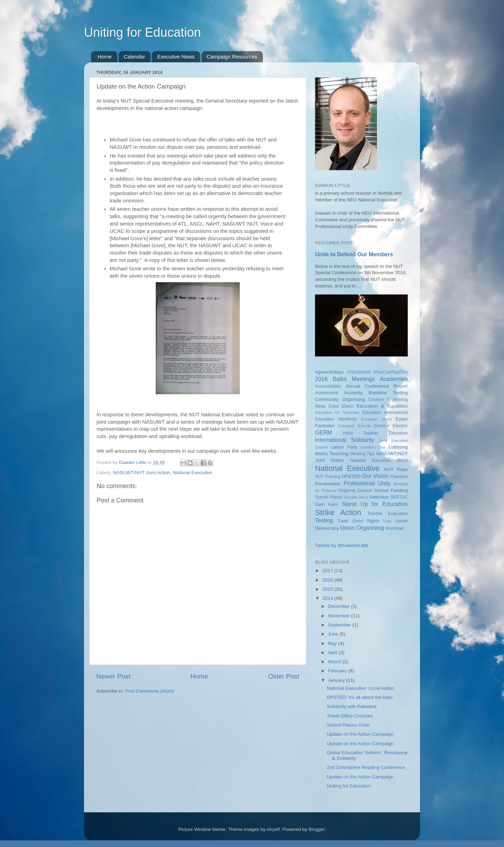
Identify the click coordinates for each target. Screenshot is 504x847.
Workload (395, 528)
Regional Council (355, 491)
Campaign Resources (232, 57)
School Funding (391, 490)
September (340, 625)
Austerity (353, 393)
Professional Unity (367, 483)
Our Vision (375, 476)
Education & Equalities (382, 406)
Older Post (284, 676)
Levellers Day (373, 447)
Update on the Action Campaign (360, 734)
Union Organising (362, 528)
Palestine (399, 477)
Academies (394, 379)
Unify (387, 521)
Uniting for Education (142, 32)
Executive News (176, 57)
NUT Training (328, 477)
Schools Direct (356, 497)
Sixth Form (327, 505)
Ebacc (348, 406)
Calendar (135, 57)
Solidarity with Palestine (352, 706)
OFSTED (351, 476)
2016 (328, 580)
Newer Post (113, 676)
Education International (385, 412)
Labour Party (344, 447)
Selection (379, 497)
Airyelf (273, 829)
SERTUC (399, 497)
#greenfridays (329, 372)
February (338, 671)
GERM (324, 432)
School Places (329, 497)
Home (105, 57)
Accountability (328, 386)
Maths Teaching (332, 454)
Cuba (334, 406)
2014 (328, 598)
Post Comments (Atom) (150, 691)
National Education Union (379, 460)
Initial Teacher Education (375, 433)
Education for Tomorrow (337, 412)
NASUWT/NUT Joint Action (142, 473)
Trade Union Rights (358, 521)
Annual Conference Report (377, 386)
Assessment (327, 393)
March (335, 662)
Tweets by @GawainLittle (342, 545)
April (333, 652)
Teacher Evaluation (388, 514)
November (339, 616)
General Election (391, 426)
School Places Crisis (348, 725)
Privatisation (328, 484)
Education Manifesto (336, 419)
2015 (328, 589)
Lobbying (398, 447)
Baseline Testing (388, 393)
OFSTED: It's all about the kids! (360, 697)
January (337, 680)
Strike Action (338, 512)
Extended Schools (355, 426)
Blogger (317, 829)
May (333, 643)
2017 (328, 571)
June (334, 634)
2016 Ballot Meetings (345, 379)
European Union (376, 419)
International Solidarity (345, 440)
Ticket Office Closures (350, 716)
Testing (324, 520)
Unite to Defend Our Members (354, 254)
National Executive (192, 473)
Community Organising (340, 399)
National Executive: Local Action (360, 688)
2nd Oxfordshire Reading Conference (366, 767)
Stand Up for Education (375, 504)
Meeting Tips (362, 454)
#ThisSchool (359, 372)
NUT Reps (396, 469)
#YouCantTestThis (391, 372)
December (339, 606)
